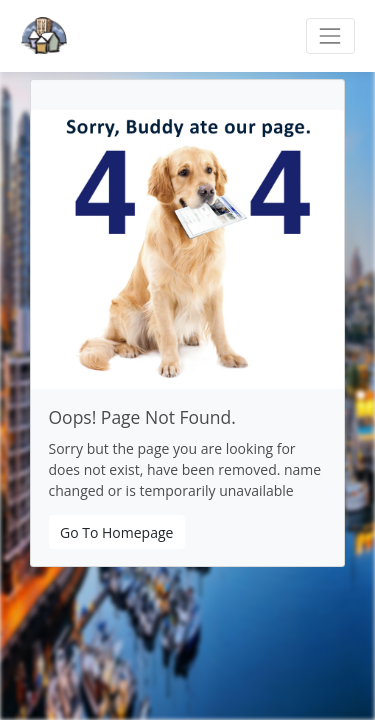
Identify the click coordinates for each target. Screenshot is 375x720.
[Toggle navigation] (330, 35)
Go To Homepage (116, 532)
